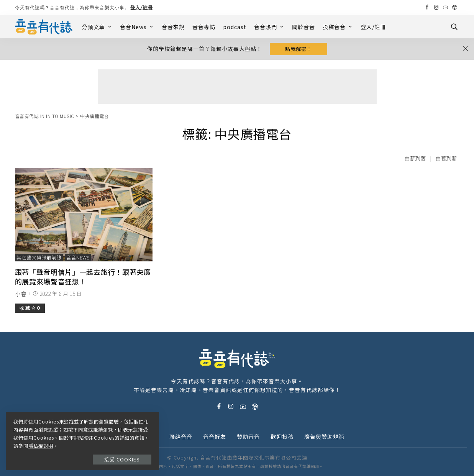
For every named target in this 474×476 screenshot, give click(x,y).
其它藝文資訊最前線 (39, 257)
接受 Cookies (122, 459)
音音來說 (173, 27)
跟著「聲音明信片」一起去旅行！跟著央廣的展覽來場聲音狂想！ (83, 277)
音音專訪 (204, 27)
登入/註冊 (142, 7)
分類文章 (97, 27)
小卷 (21, 294)
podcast (235, 27)
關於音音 (303, 27)
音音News (137, 27)
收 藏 (30, 308)
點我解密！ (299, 49)
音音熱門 (269, 27)
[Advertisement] (237, 87)
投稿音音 (338, 27)
